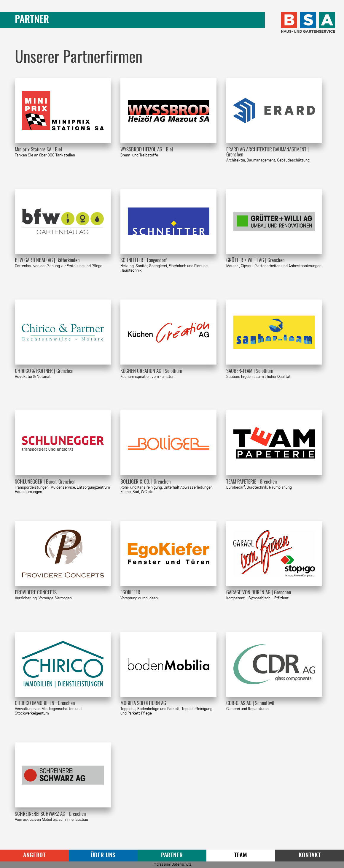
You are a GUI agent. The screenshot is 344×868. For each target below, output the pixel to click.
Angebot (34, 856)
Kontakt (310, 856)
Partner (172, 856)
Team (241, 856)
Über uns (103, 856)
